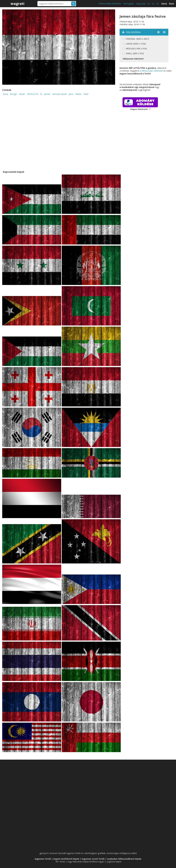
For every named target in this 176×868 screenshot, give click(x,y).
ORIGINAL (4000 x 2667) (137, 39)
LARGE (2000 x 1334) (136, 44)
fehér (86, 94)
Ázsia (5, 94)
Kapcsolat (141, 4)
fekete (78, 94)
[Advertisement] (144, 145)
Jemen (47, 94)
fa (41, 94)
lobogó (13, 94)
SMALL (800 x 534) (135, 53)
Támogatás (128, 4)
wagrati (18, 3)
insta (164, 4)
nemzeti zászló (59, 94)
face (171, 4)
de (158, 4)
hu (149, 4)
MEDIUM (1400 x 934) (136, 49)
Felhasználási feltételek (110, 4)
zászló (22, 94)
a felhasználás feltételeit (151, 71)
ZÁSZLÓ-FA (33, 94)
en (153, 4)
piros (71, 94)
